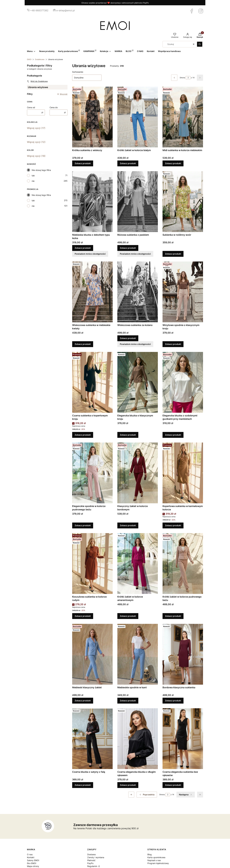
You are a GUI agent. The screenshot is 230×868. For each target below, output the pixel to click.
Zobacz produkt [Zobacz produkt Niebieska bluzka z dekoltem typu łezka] (83, 248)
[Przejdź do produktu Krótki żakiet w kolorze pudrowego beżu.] (183, 563)
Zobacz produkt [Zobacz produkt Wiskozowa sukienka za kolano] (128, 338)
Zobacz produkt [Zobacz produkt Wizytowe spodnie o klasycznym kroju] (173, 344)
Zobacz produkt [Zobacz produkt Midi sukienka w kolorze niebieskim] (173, 163)
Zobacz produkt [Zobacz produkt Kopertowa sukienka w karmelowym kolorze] (173, 525)
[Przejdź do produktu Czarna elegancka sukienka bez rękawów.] (183, 739)
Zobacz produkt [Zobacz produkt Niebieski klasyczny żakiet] (83, 701)
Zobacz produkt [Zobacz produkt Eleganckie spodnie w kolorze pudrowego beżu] (83, 525)
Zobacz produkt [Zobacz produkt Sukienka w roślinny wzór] (173, 254)
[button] (200, 44)
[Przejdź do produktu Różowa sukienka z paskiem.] (138, 202)
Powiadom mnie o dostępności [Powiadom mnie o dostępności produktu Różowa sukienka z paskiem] (135, 254)
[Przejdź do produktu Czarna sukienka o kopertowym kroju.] (92, 382)
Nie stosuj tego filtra (41, 170)
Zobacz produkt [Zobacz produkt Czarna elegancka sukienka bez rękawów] (173, 785)
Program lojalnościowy (158, 863)
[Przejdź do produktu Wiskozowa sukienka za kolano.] (138, 292)
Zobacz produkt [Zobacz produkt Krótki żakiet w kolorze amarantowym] (128, 616)
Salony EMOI (33, 860)
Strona (182, 78)
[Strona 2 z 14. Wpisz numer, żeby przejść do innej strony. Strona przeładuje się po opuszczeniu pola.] (188, 78)
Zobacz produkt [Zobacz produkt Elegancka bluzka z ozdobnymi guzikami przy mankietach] (173, 435)
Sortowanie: (78, 72)
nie (33, 181)
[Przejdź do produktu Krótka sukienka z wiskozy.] (92, 117)
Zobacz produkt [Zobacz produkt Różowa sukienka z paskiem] (128, 248)
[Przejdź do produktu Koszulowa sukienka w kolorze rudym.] (92, 563)
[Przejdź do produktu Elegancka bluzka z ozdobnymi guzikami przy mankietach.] (183, 382)
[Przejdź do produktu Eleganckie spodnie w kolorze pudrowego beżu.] (92, 473)
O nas (30, 854)
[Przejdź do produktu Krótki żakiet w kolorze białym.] (138, 117)
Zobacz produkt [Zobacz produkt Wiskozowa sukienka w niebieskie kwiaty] (83, 344)
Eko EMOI (32, 863)
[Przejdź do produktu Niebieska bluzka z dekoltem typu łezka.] (92, 202)
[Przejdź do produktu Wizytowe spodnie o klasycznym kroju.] (183, 292)
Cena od (31, 107)
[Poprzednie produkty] (147, 795)
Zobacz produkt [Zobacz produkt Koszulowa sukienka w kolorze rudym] (83, 616)
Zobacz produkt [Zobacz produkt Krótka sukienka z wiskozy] (83, 163)
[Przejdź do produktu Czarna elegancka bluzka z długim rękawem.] (138, 739)
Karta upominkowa (156, 857)
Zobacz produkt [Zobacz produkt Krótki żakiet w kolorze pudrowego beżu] (173, 616)
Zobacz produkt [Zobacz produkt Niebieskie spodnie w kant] (128, 701)
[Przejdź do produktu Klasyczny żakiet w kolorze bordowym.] (138, 473)
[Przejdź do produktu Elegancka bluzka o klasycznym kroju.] (138, 382)
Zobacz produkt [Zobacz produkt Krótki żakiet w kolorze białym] (128, 163)
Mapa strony (33, 866)
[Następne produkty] (186, 795)
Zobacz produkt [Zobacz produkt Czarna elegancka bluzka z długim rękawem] (128, 785)
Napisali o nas (154, 860)
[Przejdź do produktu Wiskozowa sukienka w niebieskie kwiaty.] (92, 292)
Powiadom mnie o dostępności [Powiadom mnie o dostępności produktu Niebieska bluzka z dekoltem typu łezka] (90, 254)
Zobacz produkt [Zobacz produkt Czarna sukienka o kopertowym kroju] (83, 435)
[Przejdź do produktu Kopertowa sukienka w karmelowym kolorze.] (183, 473)
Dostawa (91, 854)
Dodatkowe (40, 59)
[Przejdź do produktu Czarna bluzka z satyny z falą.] (92, 739)
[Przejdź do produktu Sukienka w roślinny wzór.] (183, 202)
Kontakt (31, 857)
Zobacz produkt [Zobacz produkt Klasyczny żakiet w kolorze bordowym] (128, 525)
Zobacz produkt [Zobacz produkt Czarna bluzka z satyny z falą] (83, 785)
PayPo (90, 863)
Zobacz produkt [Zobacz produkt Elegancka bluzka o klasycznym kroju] (128, 435)
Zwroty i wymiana (96, 857)
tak (33, 176)
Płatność (91, 860)
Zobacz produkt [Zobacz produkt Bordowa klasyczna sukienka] (173, 701)
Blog (150, 854)
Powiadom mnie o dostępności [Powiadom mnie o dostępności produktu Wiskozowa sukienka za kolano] (135, 344)
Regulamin (93, 866)
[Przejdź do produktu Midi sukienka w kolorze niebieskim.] (183, 117)
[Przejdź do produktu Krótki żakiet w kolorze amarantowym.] (138, 563)
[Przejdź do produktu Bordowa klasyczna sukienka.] (183, 654)
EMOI (29, 59)
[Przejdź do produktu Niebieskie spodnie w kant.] (138, 654)
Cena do (54, 107)
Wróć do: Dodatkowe (37, 81)
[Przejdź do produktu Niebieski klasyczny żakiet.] (92, 654)
